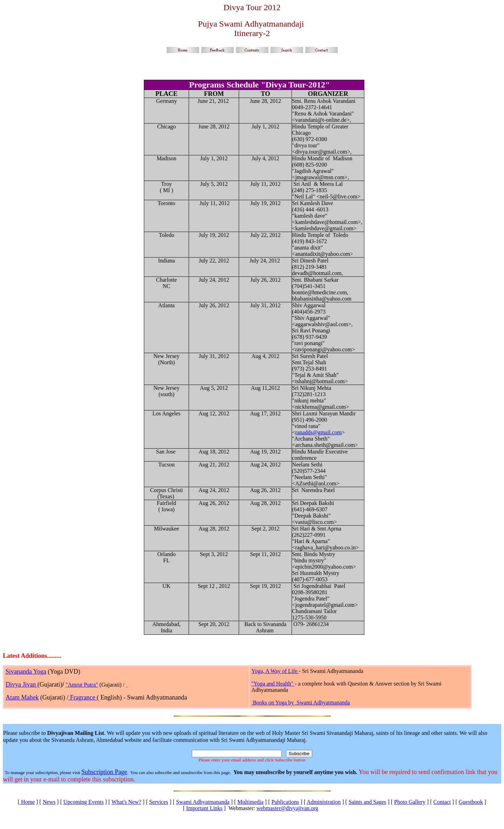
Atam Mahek (22, 697)
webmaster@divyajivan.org (288, 808)
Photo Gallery (410, 802)
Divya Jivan (22, 684)
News (49, 802)
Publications (285, 802)
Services (159, 802)
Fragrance (82, 697)
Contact (442, 802)
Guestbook (471, 802)
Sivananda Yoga (26, 672)
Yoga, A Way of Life (275, 671)
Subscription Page (104, 772)
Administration (324, 802)
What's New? (126, 802)
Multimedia (250, 802)
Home (27, 802)
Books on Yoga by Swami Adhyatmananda (301, 702)
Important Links (204, 808)
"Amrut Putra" (82, 685)
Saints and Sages (367, 802)
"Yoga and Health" (273, 684)
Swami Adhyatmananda (203, 802)
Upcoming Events (83, 802)
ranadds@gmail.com (318, 432)
